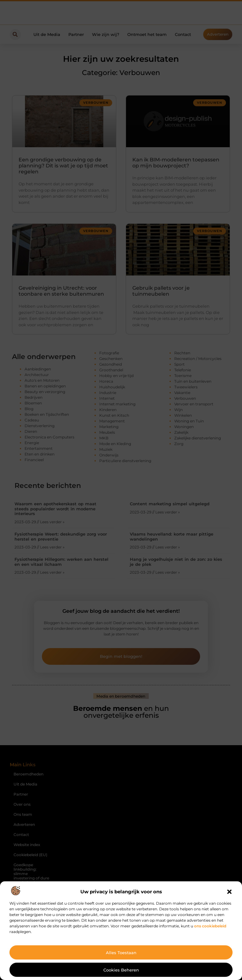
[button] (229, 892)
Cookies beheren (121, 970)
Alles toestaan (121, 953)
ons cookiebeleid (210, 926)
